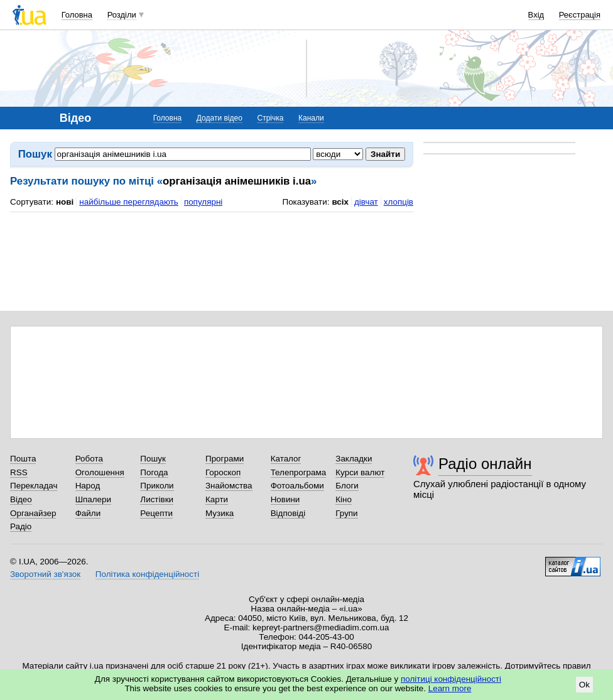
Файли (88, 513)
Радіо (21, 526)
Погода (154, 472)
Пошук (153, 459)
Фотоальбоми (297, 486)
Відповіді (288, 513)
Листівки (157, 499)
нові (65, 202)
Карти (217, 499)
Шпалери (93, 499)
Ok (584, 685)
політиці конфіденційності (451, 679)
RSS (19, 472)
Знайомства (229, 486)
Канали (311, 118)
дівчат (366, 202)
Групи (346, 513)
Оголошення (100, 472)
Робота (89, 459)
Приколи (157, 486)
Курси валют (360, 472)
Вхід (536, 15)
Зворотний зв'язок (45, 574)
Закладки (354, 459)
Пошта (23, 459)
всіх (340, 202)
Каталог (286, 459)
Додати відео (220, 118)
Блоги (347, 486)
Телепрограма (299, 472)
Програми (225, 459)
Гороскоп (223, 472)
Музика (220, 513)
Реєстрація (580, 15)
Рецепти (156, 513)
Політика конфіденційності (147, 574)
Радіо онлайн (485, 464)
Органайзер (33, 513)
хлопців (399, 202)
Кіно (344, 499)
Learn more (450, 688)
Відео (21, 499)
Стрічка (270, 118)
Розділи (122, 15)
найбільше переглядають (129, 202)
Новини (285, 499)
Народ (88, 486)
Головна (77, 15)
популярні (203, 202)
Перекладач (34, 486)
